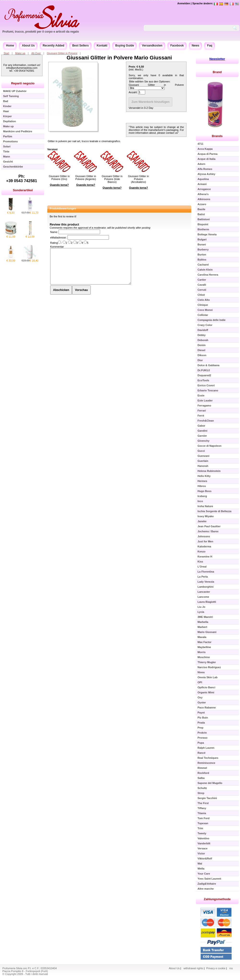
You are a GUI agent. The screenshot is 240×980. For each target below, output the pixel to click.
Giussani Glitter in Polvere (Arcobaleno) (139, 179)
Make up (20, 53)
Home (10, 46)
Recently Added (54, 46)
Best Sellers (81, 46)
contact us (172, 133)
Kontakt (102, 46)
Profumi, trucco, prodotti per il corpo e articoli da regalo (41, 32)
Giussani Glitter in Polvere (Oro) (59, 178)
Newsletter (217, 59)
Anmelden (184, 3)
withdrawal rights (193, 968)
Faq (210, 46)
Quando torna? (59, 185)
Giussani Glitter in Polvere (62, 53)
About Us (28, 46)
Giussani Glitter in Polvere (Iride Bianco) (112, 179)
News (195, 46)
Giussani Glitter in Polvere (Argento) (86, 178)
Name (54, 232)
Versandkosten (152, 46)
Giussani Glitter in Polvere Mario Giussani (119, 58)
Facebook (177, 46)
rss (231, 968)
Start (6, 53)
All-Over (36, 53)
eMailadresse (58, 238)
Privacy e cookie (216, 968)
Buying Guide (125, 46)
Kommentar (57, 247)
